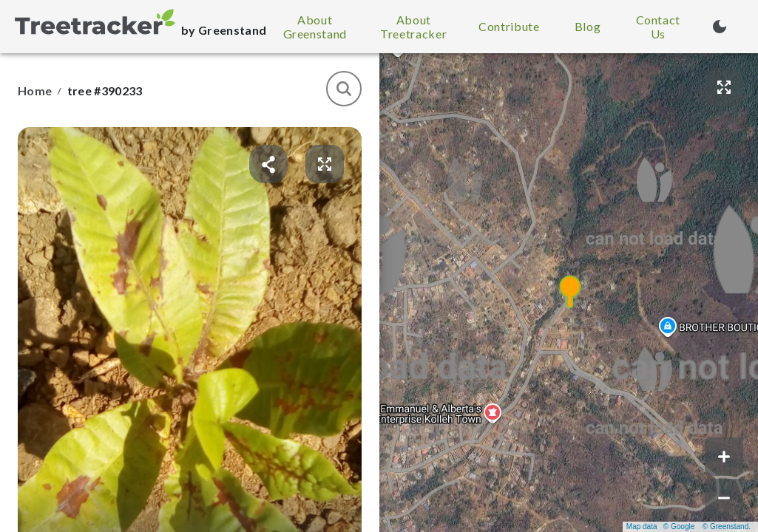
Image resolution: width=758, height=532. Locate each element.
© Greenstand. (727, 526)
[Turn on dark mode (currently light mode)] (720, 27)
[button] (569, 293)
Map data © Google (660, 526)
